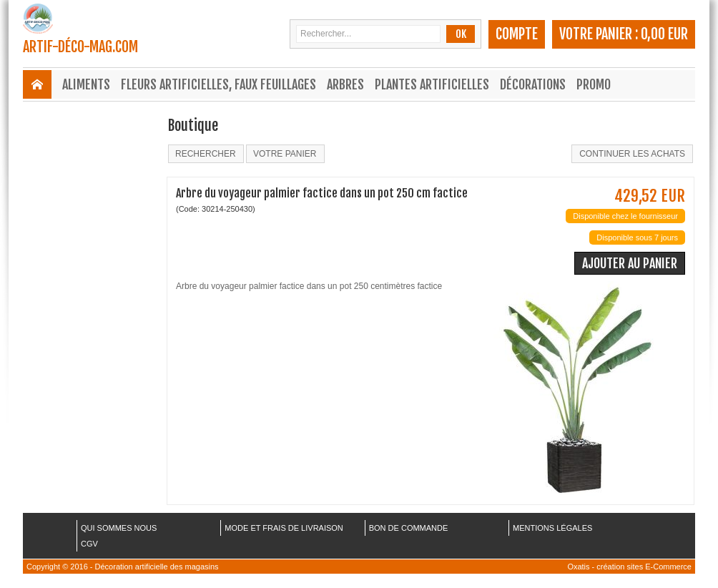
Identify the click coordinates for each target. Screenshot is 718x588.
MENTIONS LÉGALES (552, 528)
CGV (89, 544)
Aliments (86, 84)
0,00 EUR (664, 34)
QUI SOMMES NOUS (119, 528)
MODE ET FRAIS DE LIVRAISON (284, 528)
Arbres (345, 84)
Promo (594, 84)
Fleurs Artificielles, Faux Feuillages (218, 84)
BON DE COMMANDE (409, 528)
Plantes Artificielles (432, 84)
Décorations (533, 84)
